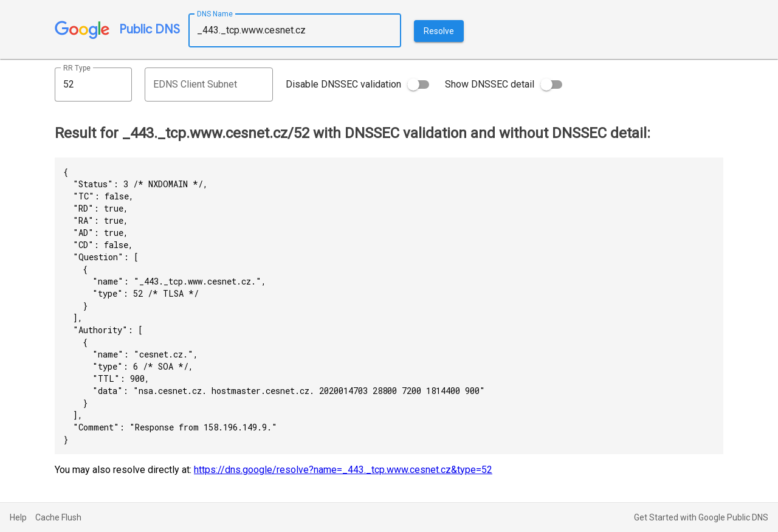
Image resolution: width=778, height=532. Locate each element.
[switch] (418, 85)
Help (18, 517)
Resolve (439, 31)
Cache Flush (58, 517)
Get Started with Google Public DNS (701, 517)
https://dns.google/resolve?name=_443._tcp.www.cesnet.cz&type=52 (343, 470)
